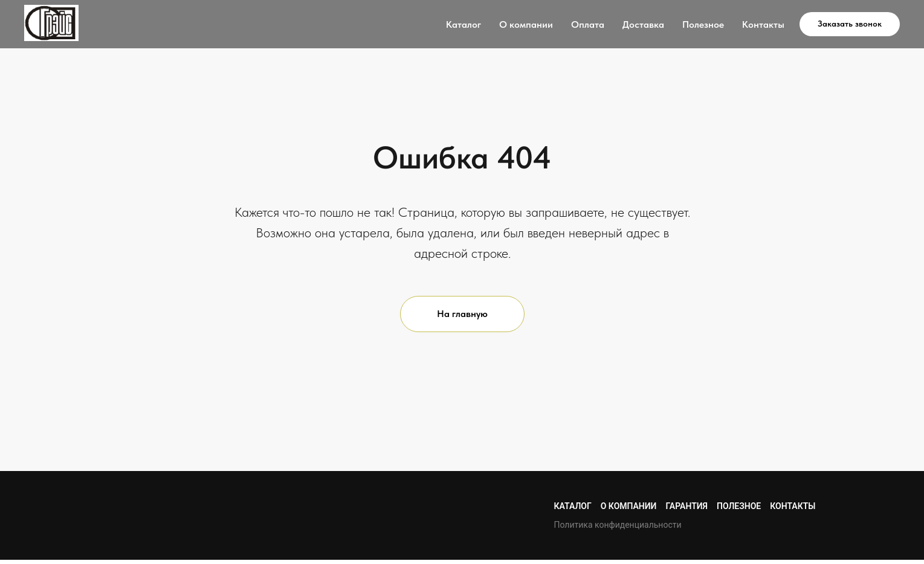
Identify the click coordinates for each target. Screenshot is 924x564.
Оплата (588, 24)
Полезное (703, 24)
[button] (850, 24)
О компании (526, 24)
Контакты (763, 24)
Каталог (464, 24)
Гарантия (687, 506)
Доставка (643, 24)
